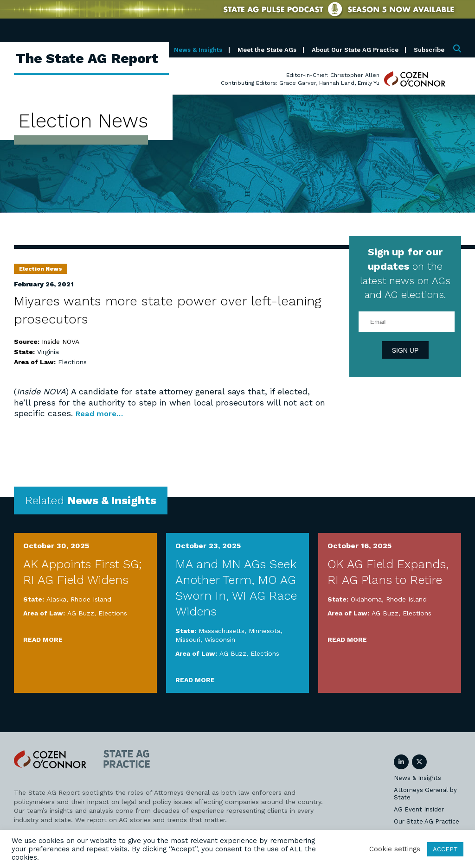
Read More (43, 640)
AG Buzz (81, 613)
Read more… (102, 413)
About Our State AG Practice (355, 50)
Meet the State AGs (267, 50)
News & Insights (198, 50)
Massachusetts (221, 631)
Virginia (48, 352)
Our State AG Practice (427, 821)
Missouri (188, 640)
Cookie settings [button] (395, 849)
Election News (41, 269)
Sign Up (405, 350)
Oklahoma (366, 599)
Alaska (56, 599)
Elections (72, 362)
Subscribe (429, 50)
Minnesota (265, 631)
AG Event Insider (419, 809)
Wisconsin (220, 640)
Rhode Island (91, 599)
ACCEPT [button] (445, 849)
